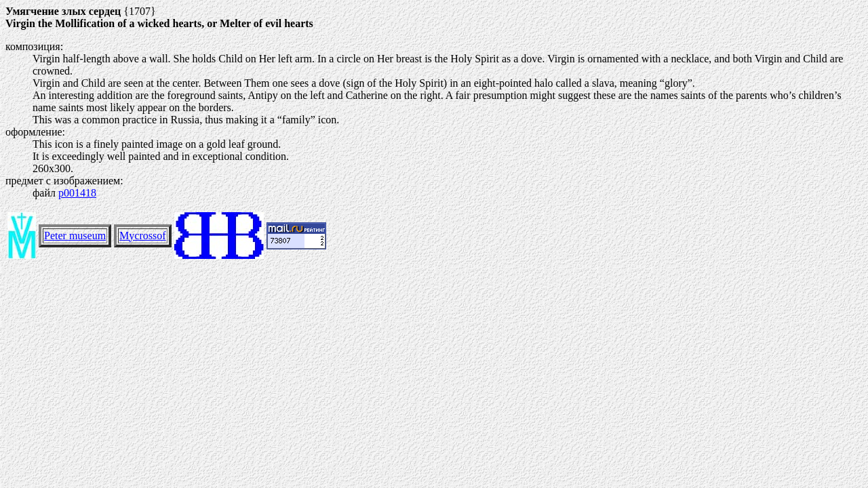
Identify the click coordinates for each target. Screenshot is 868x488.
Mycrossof (142, 236)
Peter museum (75, 236)
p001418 (77, 193)
